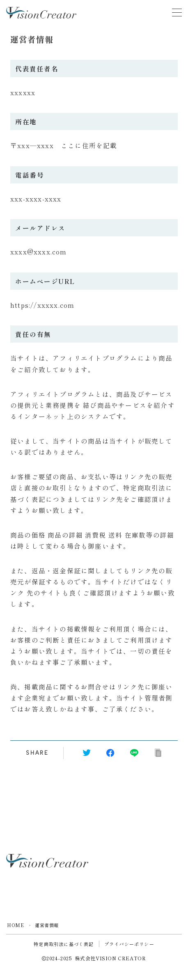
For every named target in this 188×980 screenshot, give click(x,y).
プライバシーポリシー (129, 944)
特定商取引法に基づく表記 (64, 944)
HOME (15, 925)
